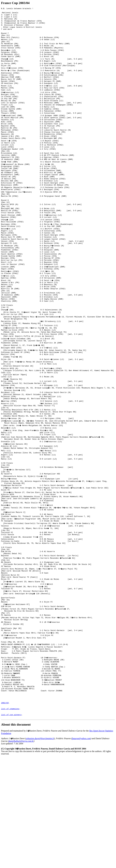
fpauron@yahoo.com (81, 837)
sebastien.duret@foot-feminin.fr (40, 837)
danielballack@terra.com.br (21, 839)
